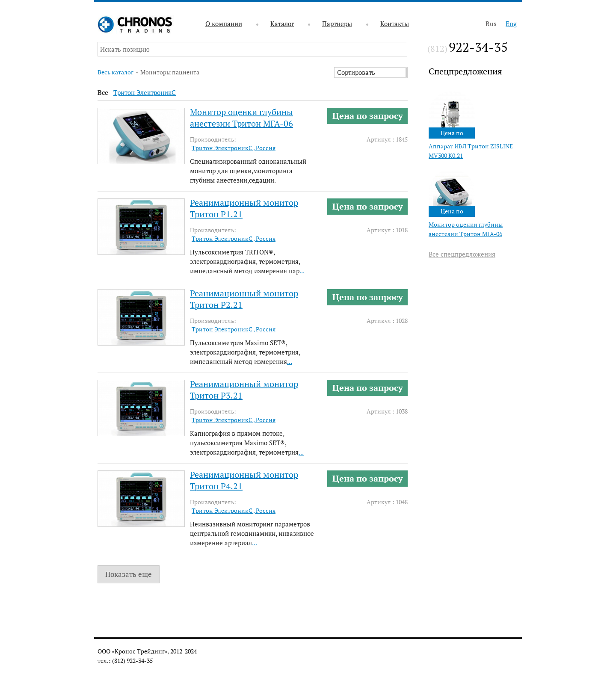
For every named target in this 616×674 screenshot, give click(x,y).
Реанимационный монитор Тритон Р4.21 (244, 480)
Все (103, 92)
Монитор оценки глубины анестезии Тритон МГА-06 (466, 229)
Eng (511, 24)
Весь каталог (115, 72)
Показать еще (129, 574)
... (302, 271)
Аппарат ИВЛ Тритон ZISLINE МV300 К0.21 (471, 151)
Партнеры (337, 24)
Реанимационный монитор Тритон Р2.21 (244, 299)
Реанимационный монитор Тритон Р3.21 (244, 390)
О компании (224, 24)
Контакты (395, 24)
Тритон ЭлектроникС (145, 92)
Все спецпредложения (462, 254)
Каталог (282, 24)
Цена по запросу (368, 116)
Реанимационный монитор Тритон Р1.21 (244, 208)
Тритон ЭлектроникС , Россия (234, 148)
